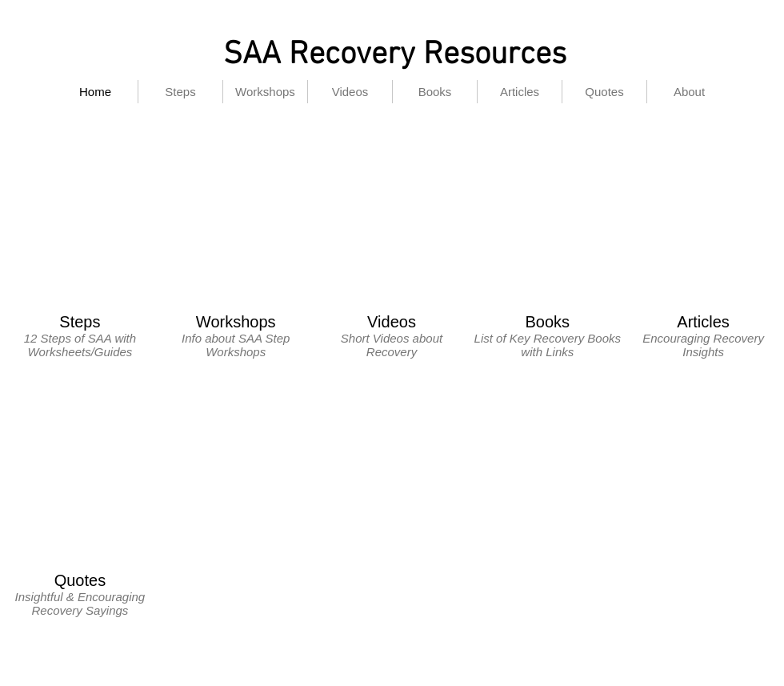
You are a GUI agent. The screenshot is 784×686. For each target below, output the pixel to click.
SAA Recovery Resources (395, 55)
